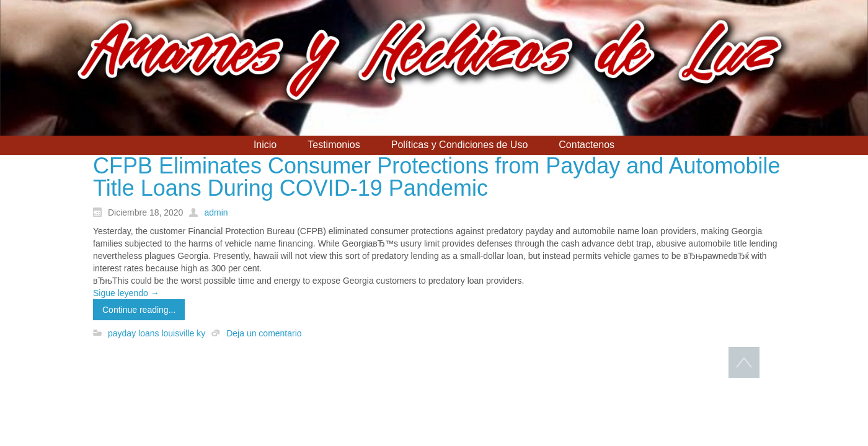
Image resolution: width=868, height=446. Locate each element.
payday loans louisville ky (157, 333)
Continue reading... (139, 310)
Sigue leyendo (126, 293)
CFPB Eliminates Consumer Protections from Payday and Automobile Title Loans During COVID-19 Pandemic (437, 177)
